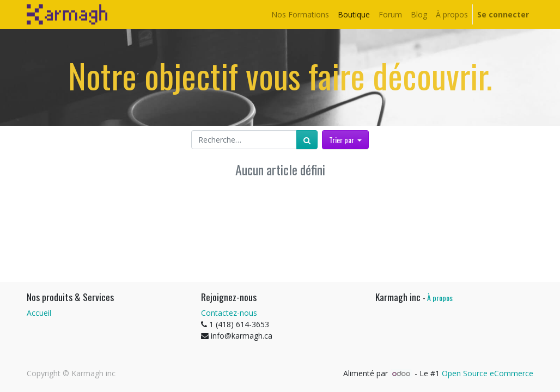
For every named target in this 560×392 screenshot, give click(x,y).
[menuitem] (300, 14)
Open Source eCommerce (488, 373)
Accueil (39, 313)
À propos (440, 298)
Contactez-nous (229, 313)
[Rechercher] (307, 140)
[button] (346, 140)
